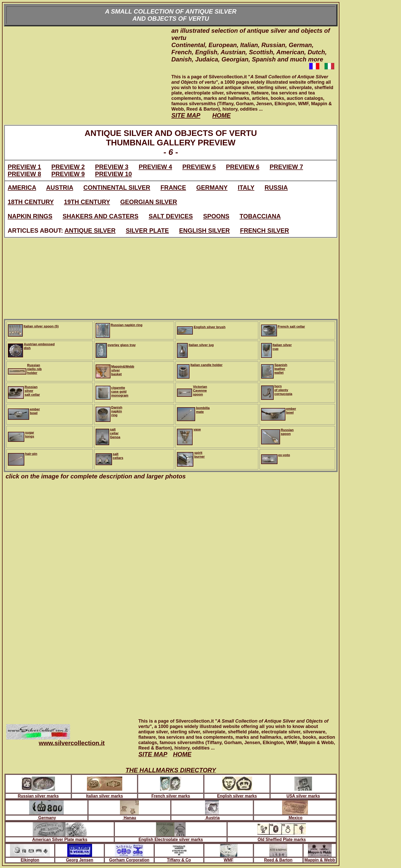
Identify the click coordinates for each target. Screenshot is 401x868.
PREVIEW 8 (24, 174)
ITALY (246, 187)
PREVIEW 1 (24, 167)
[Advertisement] (87, 76)
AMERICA (22, 187)
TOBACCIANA (260, 216)
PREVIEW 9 (68, 174)
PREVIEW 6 (243, 167)
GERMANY (212, 187)
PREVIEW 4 (155, 167)
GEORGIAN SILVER (149, 202)
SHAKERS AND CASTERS (101, 216)
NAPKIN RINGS (30, 216)
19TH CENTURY (87, 202)
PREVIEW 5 (199, 167)
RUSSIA (276, 187)
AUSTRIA (60, 187)
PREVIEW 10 (113, 174)
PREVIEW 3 (112, 167)
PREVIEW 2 (68, 167)
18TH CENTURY (31, 202)
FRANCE (173, 187)
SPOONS (216, 216)
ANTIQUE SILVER (90, 231)
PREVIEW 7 (286, 167)
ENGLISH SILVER (204, 231)
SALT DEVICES (171, 216)
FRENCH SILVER (265, 231)
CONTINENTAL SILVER (117, 187)
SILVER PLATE (147, 231)
